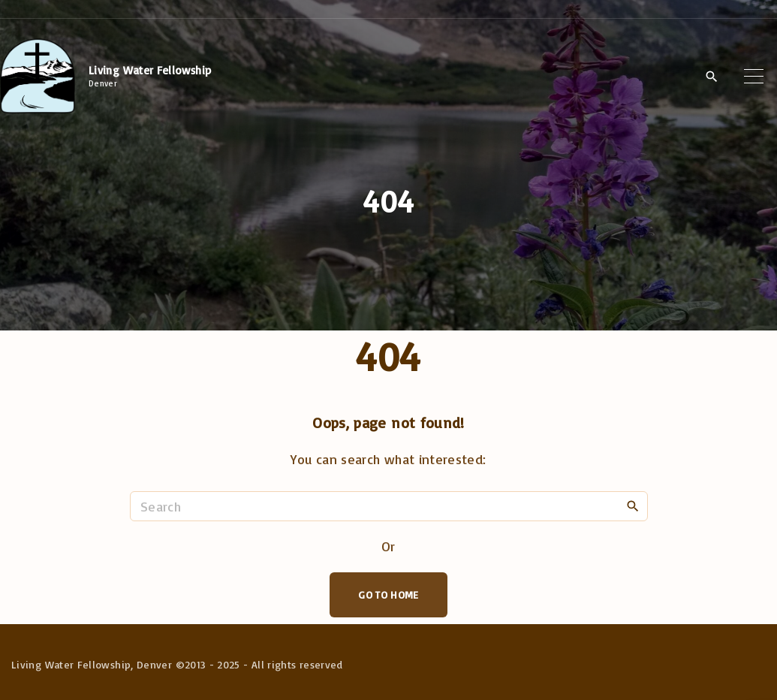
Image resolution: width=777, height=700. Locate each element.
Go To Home (388, 594)
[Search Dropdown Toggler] (711, 77)
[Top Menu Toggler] (754, 76)
